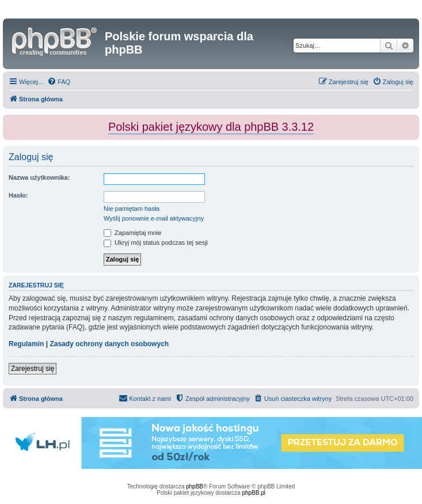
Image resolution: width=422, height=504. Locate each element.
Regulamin (26, 344)
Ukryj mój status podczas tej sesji (156, 242)
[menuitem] (59, 82)
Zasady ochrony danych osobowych (109, 344)
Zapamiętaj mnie (132, 233)
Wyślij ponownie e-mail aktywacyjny (154, 218)
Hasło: (18, 195)
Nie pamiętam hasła (132, 209)
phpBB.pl (254, 493)
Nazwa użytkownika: (39, 177)
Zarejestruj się (33, 369)
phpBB (195, 486)
